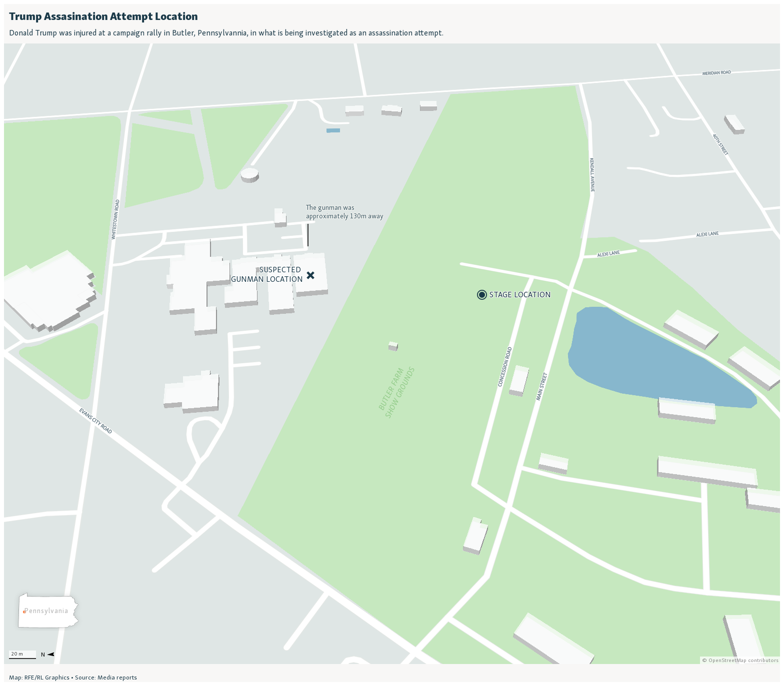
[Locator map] (392, 343)
